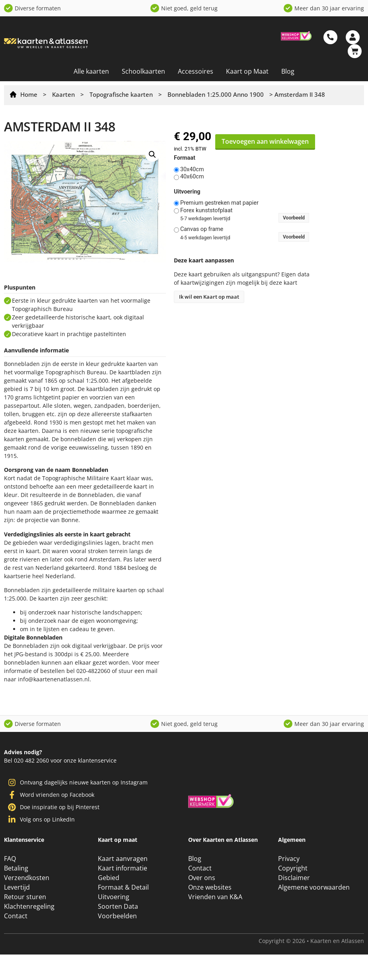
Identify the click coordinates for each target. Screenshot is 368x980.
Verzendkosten (27, 878)
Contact (16, 916)
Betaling (16, 868)
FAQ (10, 859)
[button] (152, 155)
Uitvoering (187, 192)
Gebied (109, 878)
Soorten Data (118, 906)
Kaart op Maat (247, 71)
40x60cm (192, 177)
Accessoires (196, 71)
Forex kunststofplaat (206, 211)
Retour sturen (25, 897)
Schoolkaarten (143, 71)
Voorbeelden (117, 916)
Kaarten (63, 94)
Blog (288, 71)
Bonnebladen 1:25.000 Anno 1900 (216, 94)
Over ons (202, 878)
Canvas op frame (202, 229)
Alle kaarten (91, 71)
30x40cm (192, 170)
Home (29, 94)
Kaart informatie (123, 868)
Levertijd (17, 887)
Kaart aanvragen (123, 859)
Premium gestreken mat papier (219, 203)
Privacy (289, 859)
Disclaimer (294, 878)
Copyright (293, 868)
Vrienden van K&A (215, 897)
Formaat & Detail (123, 887)
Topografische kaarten (121, 94)
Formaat (185, 158)
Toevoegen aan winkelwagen (265, 141)
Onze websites (210, 887)
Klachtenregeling (29, 906)
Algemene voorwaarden (314, 887)
